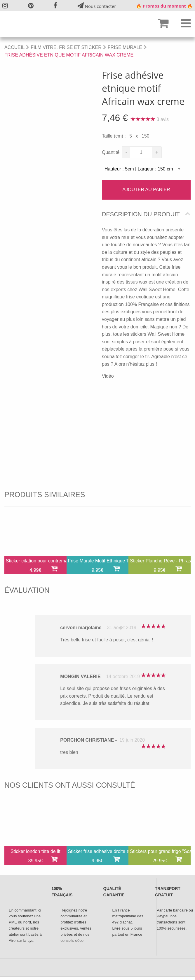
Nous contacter (97, 6)
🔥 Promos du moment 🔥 (164, 6)
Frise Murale (125, 47)
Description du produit (141, 214)
